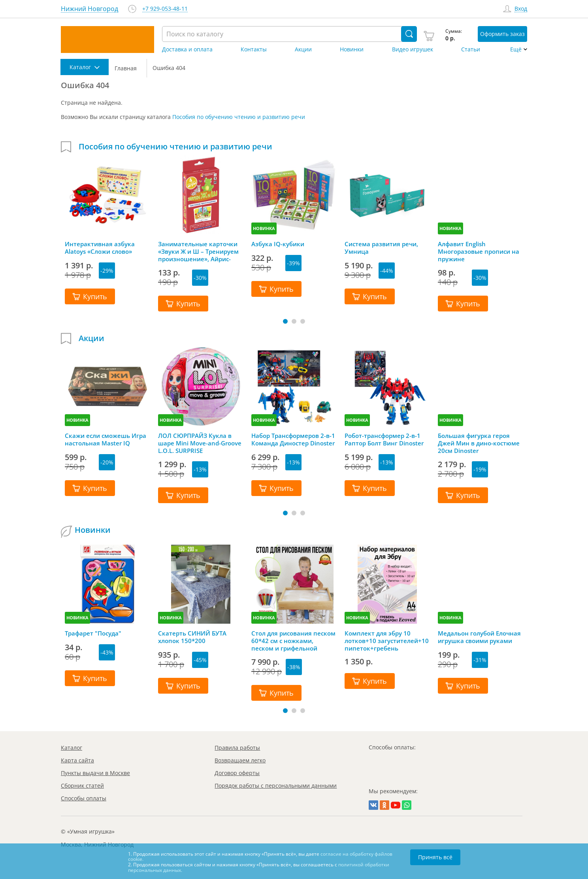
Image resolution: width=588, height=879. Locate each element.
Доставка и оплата (187, 49)
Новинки (352, 49)
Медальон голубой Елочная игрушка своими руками (479, 637)
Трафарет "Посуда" (93, 633)
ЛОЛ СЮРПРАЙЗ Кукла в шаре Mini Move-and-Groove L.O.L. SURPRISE (200, 443)
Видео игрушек (413, 49)
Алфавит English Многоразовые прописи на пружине (479, 251)
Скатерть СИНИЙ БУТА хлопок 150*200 (192, 637)
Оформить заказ (502, 34)
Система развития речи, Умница (381, 248)
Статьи (471, 49)
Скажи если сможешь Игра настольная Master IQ (106, 439)
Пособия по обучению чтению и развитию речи (239, 117)
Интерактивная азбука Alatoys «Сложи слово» (100, 248)
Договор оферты (237, 773)
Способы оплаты (84, 798)
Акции (303, 49)
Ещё (516, 49)
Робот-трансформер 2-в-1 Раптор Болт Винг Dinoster (384, 439)
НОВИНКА (264, 228)
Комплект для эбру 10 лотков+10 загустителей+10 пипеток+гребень (387, 641)
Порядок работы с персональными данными (276, 786)
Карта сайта (77, 760)
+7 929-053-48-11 (165, 9)
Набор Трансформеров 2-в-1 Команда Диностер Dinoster (293, 439)
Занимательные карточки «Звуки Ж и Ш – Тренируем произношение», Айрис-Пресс (198, 251)
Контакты (254, 49)
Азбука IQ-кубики (278, 244)
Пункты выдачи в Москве (95, 773)
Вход (521, 9)
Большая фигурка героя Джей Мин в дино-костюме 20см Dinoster (479, 443)
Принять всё (435, 857)
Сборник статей (82, 786)
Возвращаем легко (240, 760)
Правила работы (237, 748)
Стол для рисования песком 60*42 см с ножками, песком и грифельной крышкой (293, 641)
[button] (285, 321)
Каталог (72, 748)
